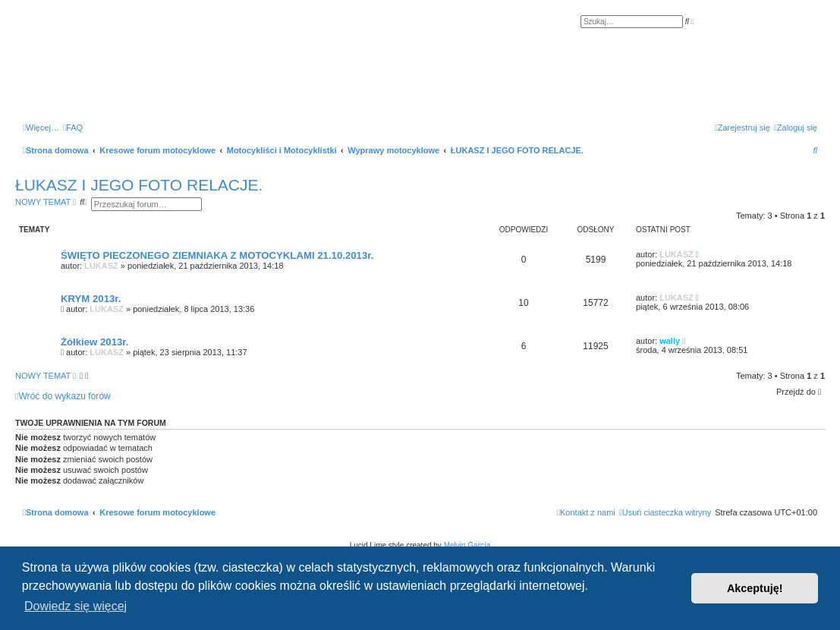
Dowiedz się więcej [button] (76, 606)
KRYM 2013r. (91, 299)
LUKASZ (101, 266)
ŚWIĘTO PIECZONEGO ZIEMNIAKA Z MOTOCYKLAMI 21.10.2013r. (217, 255)
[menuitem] (73, 128)
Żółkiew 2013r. (94, 342)
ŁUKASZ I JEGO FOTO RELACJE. (139, 185)
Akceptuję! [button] (755, 588)
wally (670, 341)
